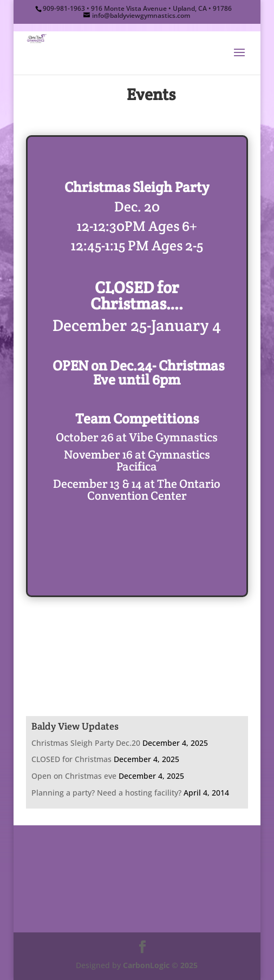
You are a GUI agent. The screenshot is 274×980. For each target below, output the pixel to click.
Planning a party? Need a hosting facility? (106, 793)
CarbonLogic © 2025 (160, 965)
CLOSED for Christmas (71, 759)
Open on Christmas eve (74, 776)
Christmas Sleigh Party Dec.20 (86, 743)
